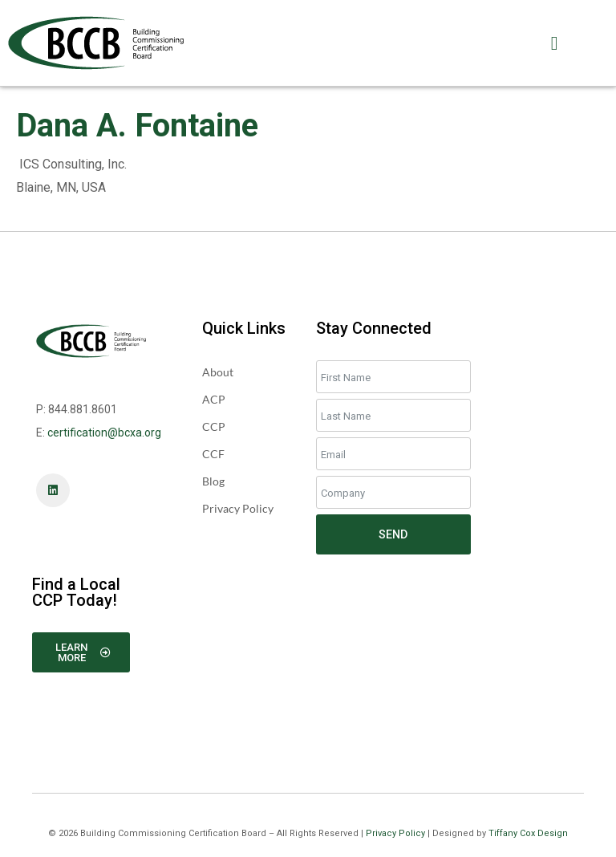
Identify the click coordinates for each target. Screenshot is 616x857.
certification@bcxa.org (104, 433)
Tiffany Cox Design (528, 833)
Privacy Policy (395, 833)
